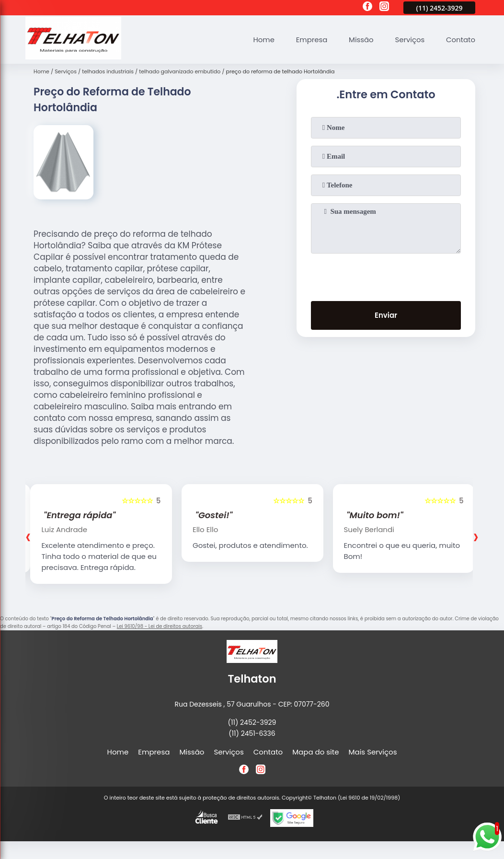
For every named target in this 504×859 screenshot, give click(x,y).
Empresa (310, 40)
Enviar (386, 316)
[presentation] (386, 275)
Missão (360, 40)
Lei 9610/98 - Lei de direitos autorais (160, 626)
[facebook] (367, 8)
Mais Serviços (373, 752)
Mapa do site (315, 752)
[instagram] (384, 8)
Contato (460, 40)
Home (262, 40)
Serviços (409, 40)
